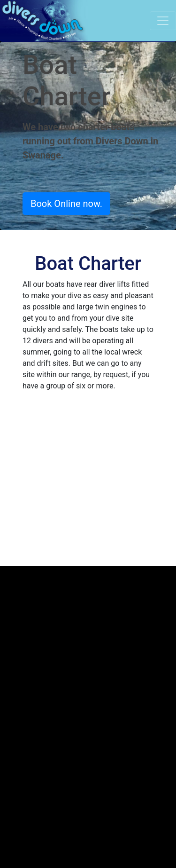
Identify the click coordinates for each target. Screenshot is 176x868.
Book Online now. (66, 204)
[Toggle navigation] (163, 21)
